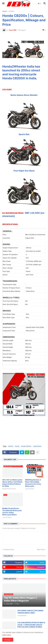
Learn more (7, 635)
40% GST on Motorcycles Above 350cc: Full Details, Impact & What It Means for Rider (13, 483)
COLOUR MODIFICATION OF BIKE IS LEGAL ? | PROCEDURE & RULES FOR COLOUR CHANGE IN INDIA (31, 625)
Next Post (41, 549)
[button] (3, 3)
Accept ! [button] (8, 640)
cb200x (11, 11)
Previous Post (9, 549)
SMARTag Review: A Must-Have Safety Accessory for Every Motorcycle (33, 483)
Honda (17, 446)
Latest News (37, 446)
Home (4, 11)
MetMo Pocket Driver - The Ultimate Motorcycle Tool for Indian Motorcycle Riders (12, 512)
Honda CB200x (26, 446)
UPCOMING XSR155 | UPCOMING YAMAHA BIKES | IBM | (30, 612)
